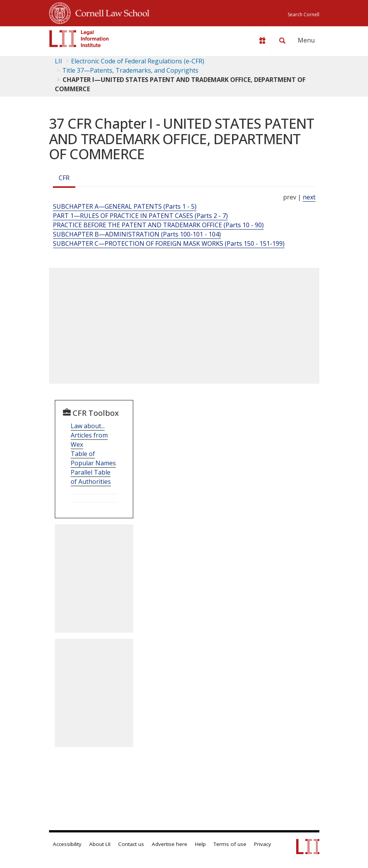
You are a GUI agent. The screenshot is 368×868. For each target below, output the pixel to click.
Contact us (131, 844)
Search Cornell (304, 14)
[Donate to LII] (262, 41)
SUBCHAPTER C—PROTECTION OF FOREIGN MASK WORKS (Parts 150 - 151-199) (169, 243)
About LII (100, 844)
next (309, 197)
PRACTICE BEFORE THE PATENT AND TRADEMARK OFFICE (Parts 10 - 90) (158, 225)
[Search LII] (282, 41)
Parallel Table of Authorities (91, 477)
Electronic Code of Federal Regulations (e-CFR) (138, 61)
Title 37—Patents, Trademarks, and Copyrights (130, 70)
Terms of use (230, 844)
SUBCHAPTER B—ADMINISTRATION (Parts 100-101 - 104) (137, 234)
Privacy (263, 844)
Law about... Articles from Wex (89, 435)
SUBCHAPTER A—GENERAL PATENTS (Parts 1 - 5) (125, 206)
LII (59, 61)
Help (200, 844)
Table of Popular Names (93, 458)
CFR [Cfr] (64, 178)
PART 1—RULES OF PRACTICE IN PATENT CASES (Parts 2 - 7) (140, 216)
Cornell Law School (110, 12)
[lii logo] (79, 39)
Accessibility (67, 844)
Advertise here (170, 844)
